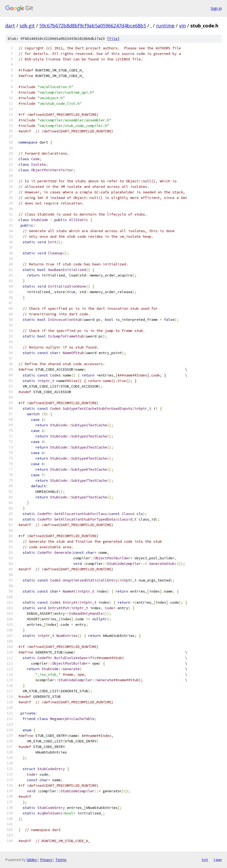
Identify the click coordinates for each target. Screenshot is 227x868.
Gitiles (32, 860)
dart (10, 26)
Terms (61, 860)
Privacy (46, 860)
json (218, 860)
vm (182, 26)
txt (205, 860)
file (113, 39)
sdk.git (27, 26)
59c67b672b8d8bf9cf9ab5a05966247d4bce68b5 (93, 26)
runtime (165, 26)
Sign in (216, 8)
